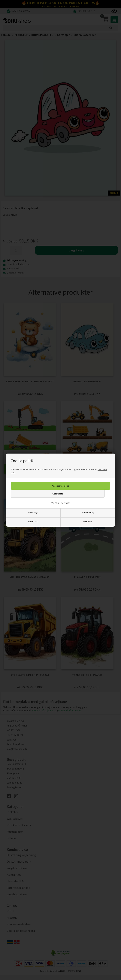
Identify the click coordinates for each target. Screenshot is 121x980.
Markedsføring (88, 513)
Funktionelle (33, 522)
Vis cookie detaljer (61, 503)
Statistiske (88, 522)
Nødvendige (33, 513)
